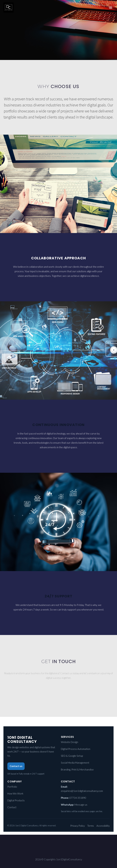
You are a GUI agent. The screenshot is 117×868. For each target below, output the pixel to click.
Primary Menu (111, 8)
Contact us (16, 766)
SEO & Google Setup (72, 756)
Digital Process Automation (76, 749)
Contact (12, 807)
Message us (81, 805)
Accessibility (103, 826)
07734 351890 (78, 798)
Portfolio (12, 787)
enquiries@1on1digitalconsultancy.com (82, 791)
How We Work (15, 793)
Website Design (69, 742)
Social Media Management (75, 763)
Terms (91, 826)
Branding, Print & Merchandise (77, 769)
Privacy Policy (77, 826)
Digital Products (16, 800)
